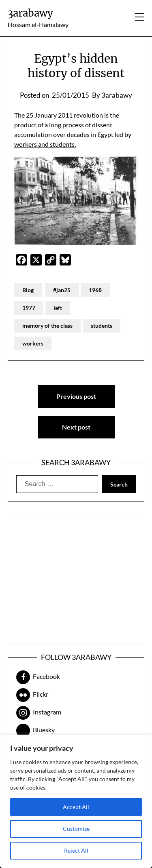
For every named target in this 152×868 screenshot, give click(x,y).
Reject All (76, 850)
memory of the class (47, 325)
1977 (29, 308)
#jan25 (62, 290)
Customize (76, 829)
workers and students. (45, 144)
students (102, 325)
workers (33, 343)
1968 (95, 290)
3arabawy (30, 13)
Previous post (76, 396)
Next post (76, 427)
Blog (28, 290)
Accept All (76, 807)
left (58, 308)
